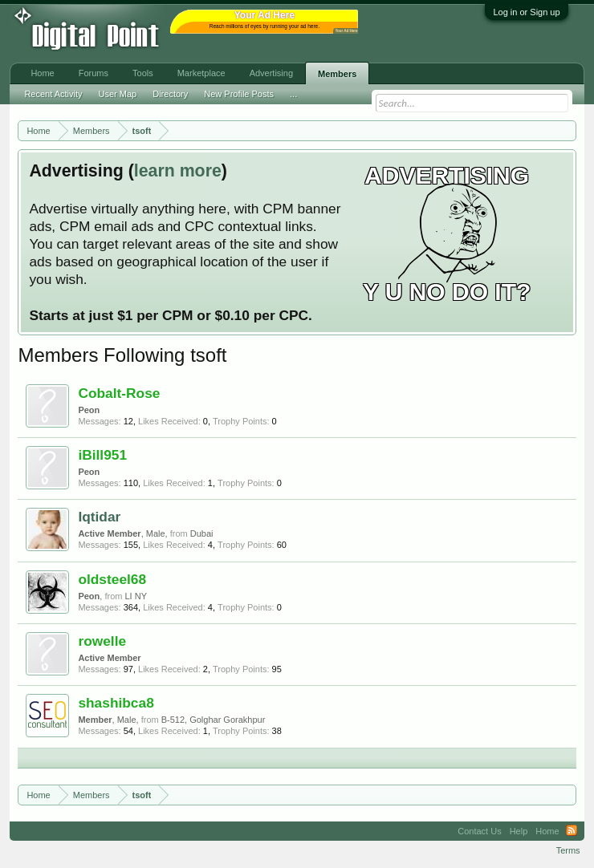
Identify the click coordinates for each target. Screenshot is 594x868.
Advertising (271, 73)
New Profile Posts (239, 94)
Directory (170, 94)
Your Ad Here (346, 31)
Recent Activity (53, 94)
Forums (94, 73)
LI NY (136, 596)
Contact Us (479, 831)
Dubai (202, 533)
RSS (572, 831)
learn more (178, 171)
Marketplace (201, 73)
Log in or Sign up (526, 12)
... (293, 94)
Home (42, 73)
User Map (118, 94)
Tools (143, 73)
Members (337, 74)
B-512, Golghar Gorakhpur (214, 720)
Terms (568, 850)
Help (519, 831)
